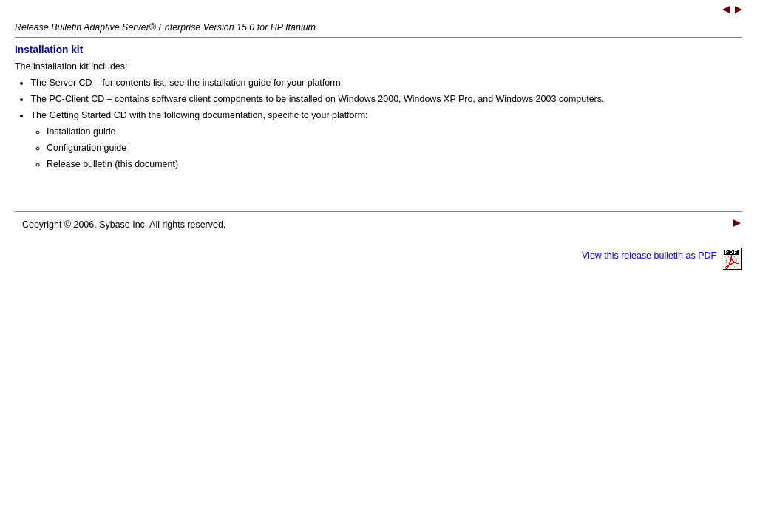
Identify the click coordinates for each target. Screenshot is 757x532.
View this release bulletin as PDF (662, 256)
